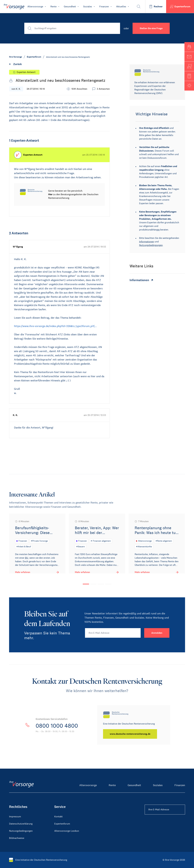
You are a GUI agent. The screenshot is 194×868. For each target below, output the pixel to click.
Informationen (147, 242)
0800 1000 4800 (58, 726)
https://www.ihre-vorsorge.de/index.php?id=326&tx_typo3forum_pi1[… (55, 326)
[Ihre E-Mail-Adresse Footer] (165, 810)
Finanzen (180, 785)
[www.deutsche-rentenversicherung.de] (130, 734)
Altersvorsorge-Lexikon (67, 831)
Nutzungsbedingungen (151, 245)
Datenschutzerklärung (21, 824)
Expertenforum (62, 824)
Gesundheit (134, 785)
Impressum (15, 817)
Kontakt (58, 817)
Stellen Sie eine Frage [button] (151, 28)
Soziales (158, 785)
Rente (112, 785)
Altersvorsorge (88, 785)
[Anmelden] (157, 633)
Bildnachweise (17, 838)
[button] (189, 47)
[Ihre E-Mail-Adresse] (113, 633)
